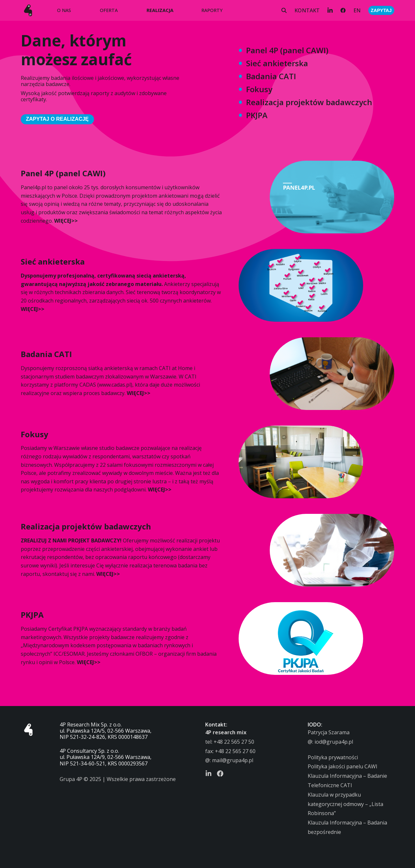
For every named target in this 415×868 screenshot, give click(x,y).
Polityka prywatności (333, 757)
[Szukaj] (284, 10)
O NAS (64, 10)
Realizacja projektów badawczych (309, 102)
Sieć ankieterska (277, 63)
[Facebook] (343, 10)
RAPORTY (212, 10)
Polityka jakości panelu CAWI (343, 766)
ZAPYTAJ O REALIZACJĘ (57, 119)
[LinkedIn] (330, 10)
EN (357, 10)
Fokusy (259, 89)
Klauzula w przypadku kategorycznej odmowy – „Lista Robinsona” (345, 804)
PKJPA (257, 115)
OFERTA (109, 10)
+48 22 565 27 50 (234, 742)
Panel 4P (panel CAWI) (287, 50)
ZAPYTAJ (381, 10)
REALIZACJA (160, 10)
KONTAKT (307, 10)
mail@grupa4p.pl (233, 760)
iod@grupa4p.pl (334, 742)
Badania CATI (271, 76)
